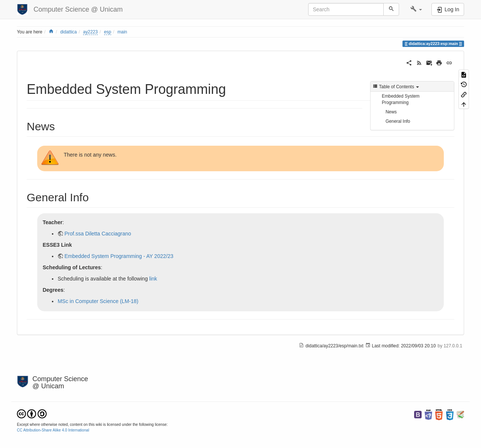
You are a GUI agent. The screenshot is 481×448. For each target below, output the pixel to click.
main (122, 32)
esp (108, 32)
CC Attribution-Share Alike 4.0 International (53, 430)
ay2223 (90, 32)
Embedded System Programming (401, 99)
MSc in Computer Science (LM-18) (98, 301)
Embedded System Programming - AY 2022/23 (119, 256)
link (153, 279)
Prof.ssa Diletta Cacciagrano (98, 234)
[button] (416, 9)
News (391, 112)
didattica (68, 32)
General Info (398, 121)
